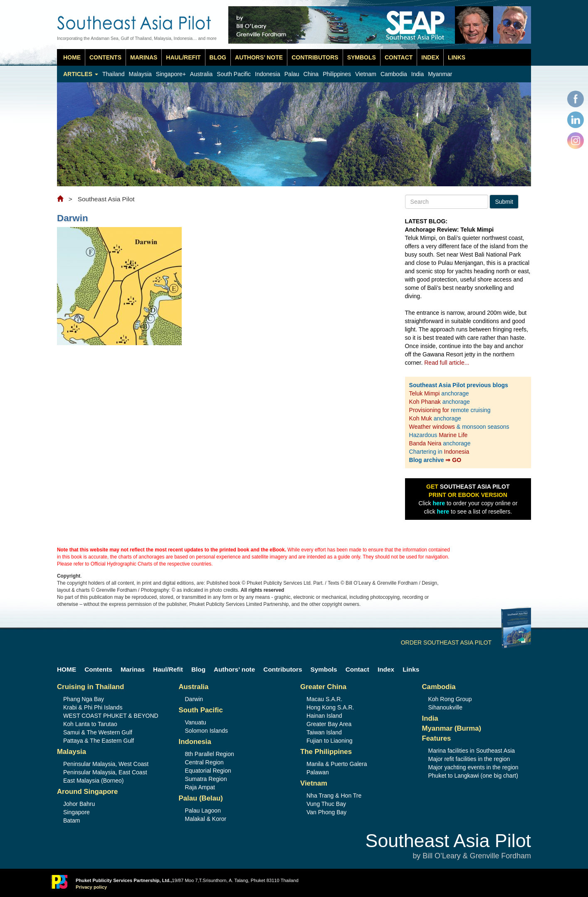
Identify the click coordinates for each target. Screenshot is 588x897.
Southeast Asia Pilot (448, 847)
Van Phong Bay (326, 812)
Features (437, 738)
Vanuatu (196, 722)
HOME (72, 57)
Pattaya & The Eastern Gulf (99, 741)
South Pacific (234, 74)
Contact (399, 57)
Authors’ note (259, 57)
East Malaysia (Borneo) (94, 781)
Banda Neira (425, 443)
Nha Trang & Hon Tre (334, 796)
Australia (201, 74)
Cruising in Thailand (90, 687)
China (311, 74)
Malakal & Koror (206, 819)
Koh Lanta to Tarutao (90, 724)
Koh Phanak (425, 402)
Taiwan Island (324, 732)
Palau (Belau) (201, 798)
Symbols (362, 57)
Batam (72, 820)
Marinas (144, 57)
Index (430, 57)
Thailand (114, 74)
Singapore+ (171, 74)
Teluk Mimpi (425, 393)
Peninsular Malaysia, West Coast (106, 764)
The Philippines (326, 752)
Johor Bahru (79, 804)
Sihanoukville (446, 707)
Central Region (204, 762)
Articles (81, 74)
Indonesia (268, 74)
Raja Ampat (200, 787)
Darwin (194, 699)
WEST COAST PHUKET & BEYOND (111, 716)
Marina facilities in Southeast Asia (472, 751)
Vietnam (366, 74)
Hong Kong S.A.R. (330, 707)
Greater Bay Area (329, 724)
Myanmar (440, 74)
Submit (504, 202)
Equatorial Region (208, 771)
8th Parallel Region (210, 754)
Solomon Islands (207, 731)
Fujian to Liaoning (330, 741)
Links (457, 57)
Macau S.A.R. (324, 699)
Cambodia (394, 74)
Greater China (323, 687)
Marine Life (453, 435)
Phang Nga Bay (84, 699)
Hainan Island (324, 716)
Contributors (315, 57)
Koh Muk (421, 418)
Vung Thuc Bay (326, 804)
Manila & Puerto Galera (337, 764)
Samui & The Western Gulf (98, 732)
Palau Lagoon (203, 811)
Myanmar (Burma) (452, 728)
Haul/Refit (183, 57)
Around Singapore (87, 792)
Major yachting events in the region (473, 767)
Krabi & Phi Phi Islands (93, 707)
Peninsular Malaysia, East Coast (105, 772)
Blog (218, 57)
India (418, 74)
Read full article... (447, 363)
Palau (292, 74)
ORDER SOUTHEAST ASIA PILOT (466, 642)
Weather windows (433, 427)
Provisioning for (430, 410)
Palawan (318, 772)
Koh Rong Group (450, 699)
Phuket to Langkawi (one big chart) (473, 776)
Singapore (77, 812)
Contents (105, 57)
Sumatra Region (206, 779)
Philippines (337, 74)
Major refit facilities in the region (469, 759)
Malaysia (140, 74)
